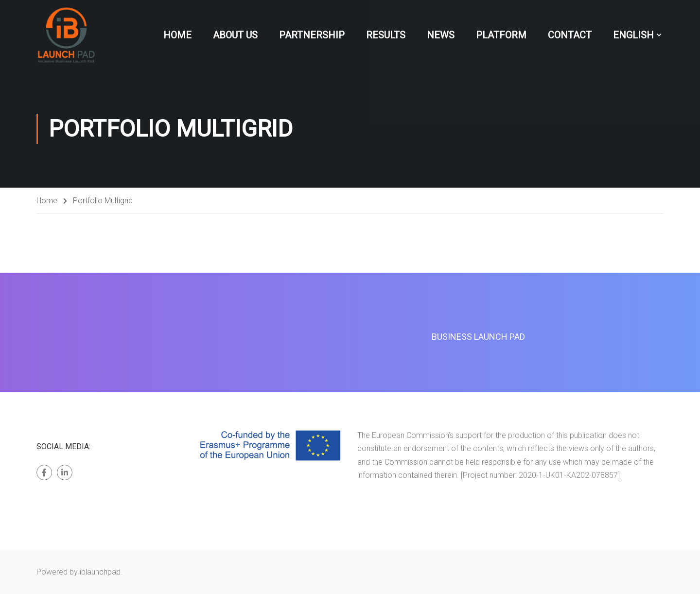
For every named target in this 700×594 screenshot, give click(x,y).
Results (386, 35)
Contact (570, 35)
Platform (501, 35)
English (633, 35)
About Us (235, 35)
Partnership (312, 35)
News (441, 35)
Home (177, 35)
